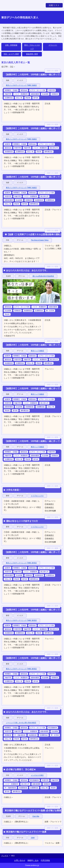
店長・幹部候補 (11, 45)
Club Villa (36, 816)
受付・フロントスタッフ (32, 47)
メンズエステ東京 (37, 775)
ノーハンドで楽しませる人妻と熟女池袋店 (21, 723)
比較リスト (54, 5)
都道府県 (30, 54)
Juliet (33, 838)
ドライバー (53, 45)
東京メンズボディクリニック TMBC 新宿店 (21, 563)
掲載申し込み (33, 860)
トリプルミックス (37, 496)
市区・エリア (9, 54)
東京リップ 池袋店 (37, 351)
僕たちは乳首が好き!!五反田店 (43, 276)
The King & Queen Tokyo (40, 240)
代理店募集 (45, 860)
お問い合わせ (20, 860)
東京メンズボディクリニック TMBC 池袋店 (21, 85)
